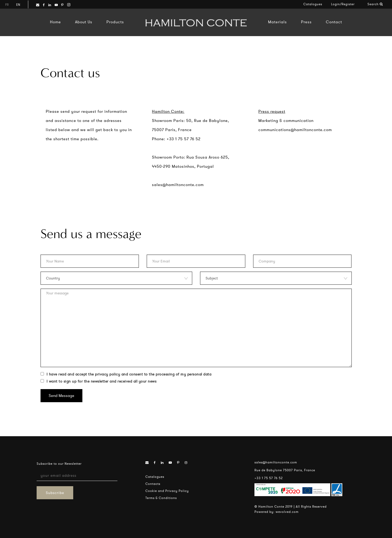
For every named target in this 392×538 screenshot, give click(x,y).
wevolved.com (287, 512)
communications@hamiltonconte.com (295, 130)
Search (375, 4)
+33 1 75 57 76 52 (269, 478)
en (18, 5)
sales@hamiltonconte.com (178, 185)
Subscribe (55, 493)
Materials (277, 22)
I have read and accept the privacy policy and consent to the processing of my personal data (126, 374)
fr (7, 5)
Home (55, 22)
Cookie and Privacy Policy (167, 491)
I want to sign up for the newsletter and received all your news (99, 381)
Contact (334, 22)
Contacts (153, 484)
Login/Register (343, 4)
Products (115, 22)
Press (306, 22)
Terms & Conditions (161, 498)
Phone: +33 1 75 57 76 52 (176, 139)
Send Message (61, 396)
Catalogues (313, 4)
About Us (84, 22)
